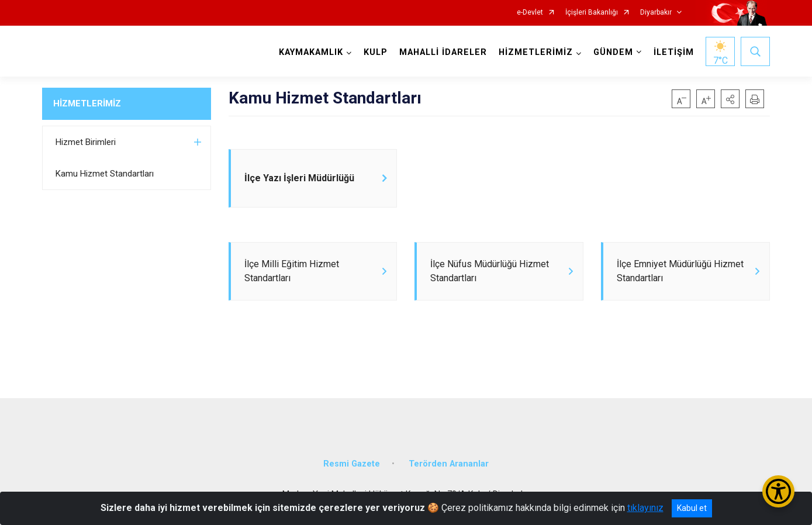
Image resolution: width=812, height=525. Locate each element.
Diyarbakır (656, 13)
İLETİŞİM (674, 52)
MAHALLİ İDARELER (443, 52)
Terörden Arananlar (449, 464)
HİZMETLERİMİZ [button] (536, 52)
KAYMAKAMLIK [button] (311, 52)
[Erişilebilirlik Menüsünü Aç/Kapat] (778, 491)
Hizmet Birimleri (86, 142)
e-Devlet (530, 13)
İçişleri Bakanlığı (592, 13)
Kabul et (692, 508)
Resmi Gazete (352, 464)
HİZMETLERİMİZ (87, 103)
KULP (376, 52)
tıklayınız (645, 508)
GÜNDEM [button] (613, 52)
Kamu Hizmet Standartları (105, 174)
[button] (730, 99)
